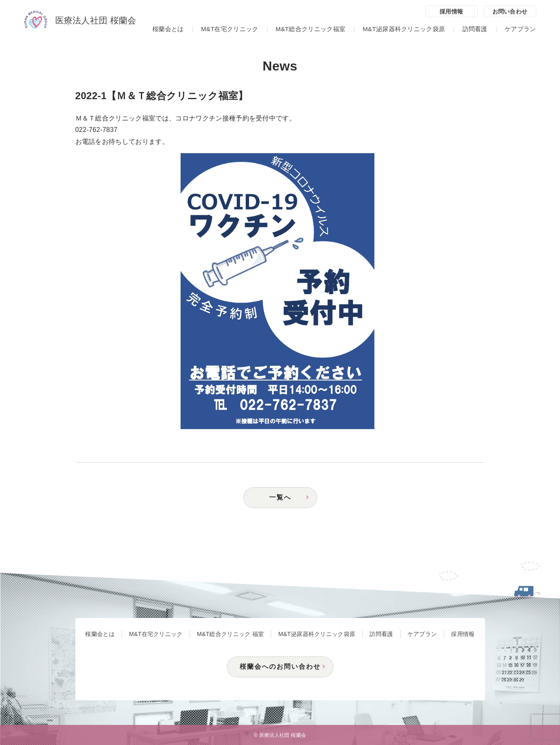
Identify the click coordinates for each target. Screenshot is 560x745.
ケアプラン (520, 29)
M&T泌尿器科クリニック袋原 (404, 29)
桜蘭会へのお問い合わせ (280, 667)
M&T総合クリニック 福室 (231, 634)
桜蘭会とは (168, 29)
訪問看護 (475, 29)
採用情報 (451, 11)
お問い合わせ (510, 11)
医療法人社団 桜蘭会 (80, 21)
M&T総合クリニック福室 (311, 29)
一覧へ (280, 497)
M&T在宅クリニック (230, 29)
